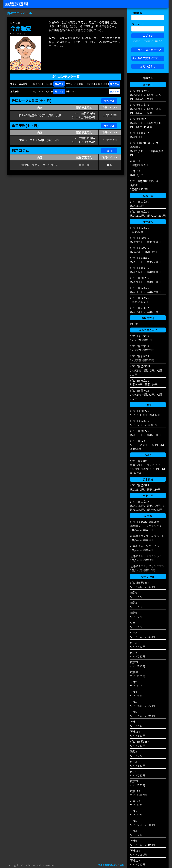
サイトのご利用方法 (150, 50)
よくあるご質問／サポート (148, 58)
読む (109, 151)
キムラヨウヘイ (148, 330)
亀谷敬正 (148, 85)
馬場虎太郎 (148, 318)
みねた (148, 405)
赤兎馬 (148, 516)
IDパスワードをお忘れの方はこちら (148, 41)
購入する (59, 84)
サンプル (109, 101)
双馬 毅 (148, 196)
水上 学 (148, 496)
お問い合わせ (148, 66)
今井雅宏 (148, 222)
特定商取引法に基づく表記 (111, 865)
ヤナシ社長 (148, 577)
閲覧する (115, 91)
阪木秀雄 (148, 479)
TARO (148, 455)
